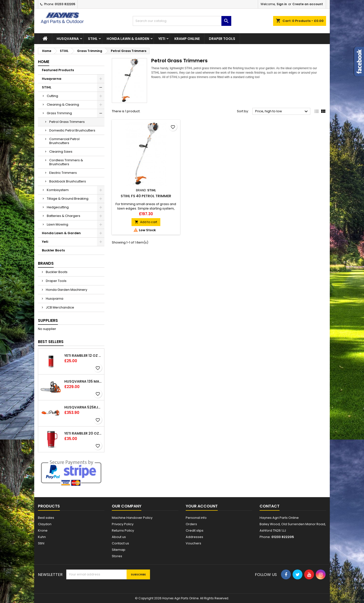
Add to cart (146, 222)
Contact (270, 506)
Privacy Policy (123, 524)
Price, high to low (282, 112)
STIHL (93, 39)
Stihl (41, 543)
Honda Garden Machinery (66, 290)
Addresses (194, 537)
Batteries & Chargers (64, 216)
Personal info (196, 518)
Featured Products (58, 70)
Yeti (162, 39)
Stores (117, 556)
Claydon (45, 524)
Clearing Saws (61, 152)
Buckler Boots (53, 250)
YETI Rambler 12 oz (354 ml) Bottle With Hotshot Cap (83, 356)
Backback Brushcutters (68, 181)
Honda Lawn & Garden (128, 39)
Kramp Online (187, 39)
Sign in (282, 4)
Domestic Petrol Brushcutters (72, 130)
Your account (202, 506)
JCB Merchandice (60, 307)
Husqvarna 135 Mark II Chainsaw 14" (83, 381)
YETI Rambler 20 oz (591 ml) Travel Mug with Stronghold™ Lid (83, 433)
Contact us (120, 543)
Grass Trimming (59, 113)
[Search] (182, 21)
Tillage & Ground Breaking (68, 199)
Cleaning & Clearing (63, 105)
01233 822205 (65, 4)
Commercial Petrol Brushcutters (64, 141)
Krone (43, 530)
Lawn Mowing (58, 224)
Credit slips (195, 530)
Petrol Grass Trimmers (67, 122)
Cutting (52, 96)
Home (44, 62)
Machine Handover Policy (132, 518)
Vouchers (193, 543)
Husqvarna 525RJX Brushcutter (83, 407)
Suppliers (48, 320)
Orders (191, 524)
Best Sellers (51, 342)
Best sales (46, 518)
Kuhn (42, 537)
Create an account (308, 4)
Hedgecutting (58, 207)
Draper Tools (222, 39)
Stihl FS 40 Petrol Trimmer (146, 196)
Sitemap (119, 550)
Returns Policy (123, 530)
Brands (46, 263)
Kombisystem (58, 190)
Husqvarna (68, 39)
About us (119, 537)
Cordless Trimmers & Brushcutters (66, 162)
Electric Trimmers (63, 173)
